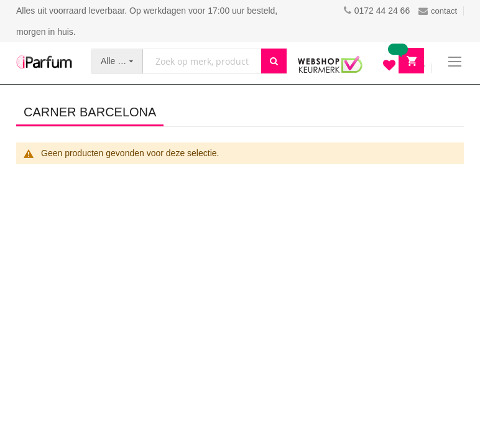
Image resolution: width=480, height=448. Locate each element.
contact (438, 11)
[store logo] (44, 62)
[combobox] (202, 61)
